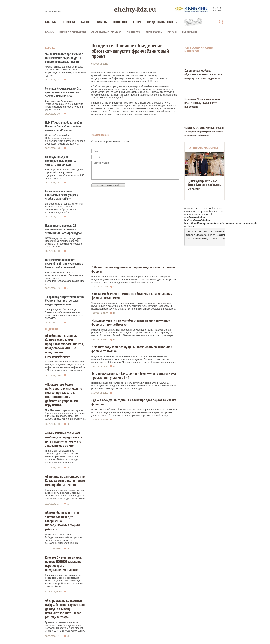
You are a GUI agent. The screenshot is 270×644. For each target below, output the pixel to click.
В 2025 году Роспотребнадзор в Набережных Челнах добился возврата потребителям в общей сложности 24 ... (63, 242)
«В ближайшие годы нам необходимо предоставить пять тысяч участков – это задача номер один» (64, 439)
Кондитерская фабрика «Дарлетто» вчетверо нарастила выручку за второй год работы (203, 74)
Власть (102, 22)
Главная (51, 22)
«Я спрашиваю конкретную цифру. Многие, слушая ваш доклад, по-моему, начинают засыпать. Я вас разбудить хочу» (65, 609)
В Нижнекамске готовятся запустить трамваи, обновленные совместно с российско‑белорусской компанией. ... (65, 278)
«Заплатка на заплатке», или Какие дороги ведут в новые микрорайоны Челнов (65, 481)
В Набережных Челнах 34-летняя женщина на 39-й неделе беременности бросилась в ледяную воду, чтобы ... (64, 208)
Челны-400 (133, 32)
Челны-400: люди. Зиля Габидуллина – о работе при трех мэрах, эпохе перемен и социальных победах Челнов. (64, 539)
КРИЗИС (49, 32)
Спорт (137, 22)
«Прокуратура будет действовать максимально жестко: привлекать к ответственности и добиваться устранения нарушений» (64, 395)
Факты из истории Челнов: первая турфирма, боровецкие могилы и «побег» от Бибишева (204, 131)
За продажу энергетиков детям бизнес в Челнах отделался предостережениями (65, 301)
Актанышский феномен (106, 32)
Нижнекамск (154, 32)
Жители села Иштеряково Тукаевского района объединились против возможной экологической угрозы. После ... (65, 105)
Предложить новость (162, 22)
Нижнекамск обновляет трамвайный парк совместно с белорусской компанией (64, 264)
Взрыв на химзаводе (73, 32)
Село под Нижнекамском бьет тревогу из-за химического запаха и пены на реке (64, 92)
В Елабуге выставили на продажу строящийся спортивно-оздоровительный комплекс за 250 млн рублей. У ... (65, 174)
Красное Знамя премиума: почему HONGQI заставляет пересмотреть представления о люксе (64, 563)
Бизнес (86, 22)
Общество (120, 22)
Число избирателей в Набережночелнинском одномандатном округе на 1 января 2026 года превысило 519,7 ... (65, 139)
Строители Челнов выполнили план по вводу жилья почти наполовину (202, 103)
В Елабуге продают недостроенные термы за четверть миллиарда (61, 161)
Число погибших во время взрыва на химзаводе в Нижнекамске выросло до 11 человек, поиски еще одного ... (65, 71)
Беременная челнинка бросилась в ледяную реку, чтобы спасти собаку (62, 195)
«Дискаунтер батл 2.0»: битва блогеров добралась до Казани (204, 185)
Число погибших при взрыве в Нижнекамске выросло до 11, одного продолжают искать (64, 58)
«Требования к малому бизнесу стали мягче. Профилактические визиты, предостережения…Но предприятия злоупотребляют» (64, 346)
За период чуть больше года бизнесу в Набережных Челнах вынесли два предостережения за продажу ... (64, 314)
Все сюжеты (190, 32)
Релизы (172, 32)
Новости (69, 22)
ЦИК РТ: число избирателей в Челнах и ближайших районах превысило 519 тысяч (64, 126)
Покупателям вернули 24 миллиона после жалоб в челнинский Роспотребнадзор (64, 229)
